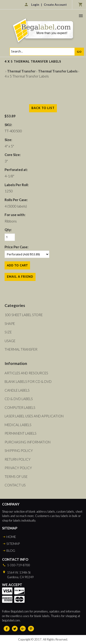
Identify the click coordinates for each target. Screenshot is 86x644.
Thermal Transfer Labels (58, 71)
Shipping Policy (19, 451)
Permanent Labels (21, 433)
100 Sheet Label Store (24, 315)
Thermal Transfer (21, 71)
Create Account (55, 5)
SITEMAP (13, 544)
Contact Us (15, 485)
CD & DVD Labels (19, 399)
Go (79, 52)
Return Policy (18, 459)
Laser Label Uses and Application (34, 416)
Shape (10, 323)
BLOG (11, 550)
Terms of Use (16, 477)
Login (35, 5)
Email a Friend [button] (20, 277)
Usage (10, 341)
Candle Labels (17, 390)
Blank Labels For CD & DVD (28, 381)
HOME (11, 537)
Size (8, 332)
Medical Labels (18, 425)
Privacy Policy (18, 468)
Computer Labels (20, 407)
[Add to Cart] (17, 265)
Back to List (43, 108)
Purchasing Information (28, 442)
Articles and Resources (26, 373)
